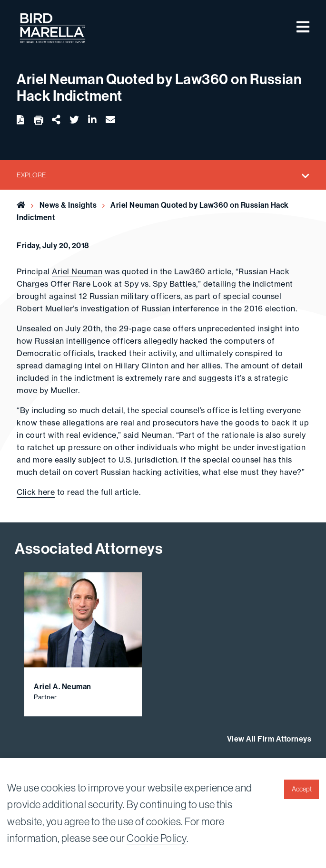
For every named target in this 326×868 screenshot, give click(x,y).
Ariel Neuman (77, 271)
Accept (302, 789)
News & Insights (68, 205)
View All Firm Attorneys (269, 739)
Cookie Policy (157, 838)
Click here (36, 492)
